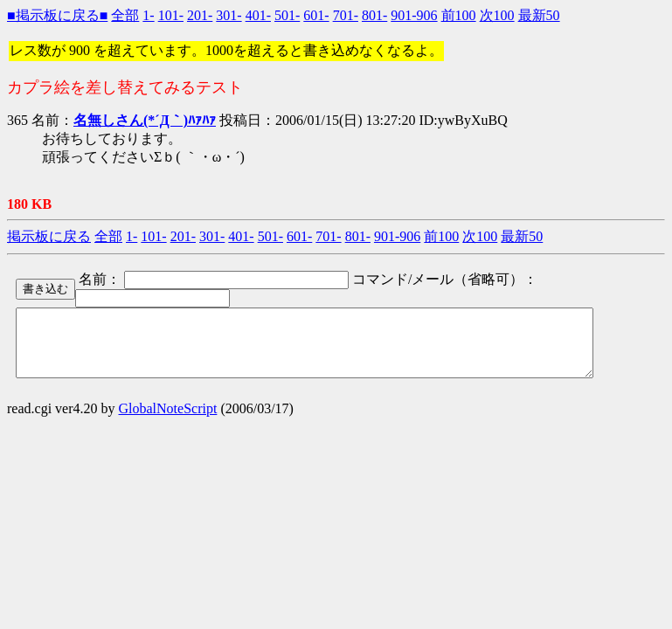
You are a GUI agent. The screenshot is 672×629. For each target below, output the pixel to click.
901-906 (414, 15)
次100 (497, 15)
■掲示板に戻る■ (57, 15)
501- (287, 15)
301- (229, 15)
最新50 (539, 15)
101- (171, 15)
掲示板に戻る (49, 236)
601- (316, 15)
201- (200, 15)
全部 (125, 15)
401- (258, 15)
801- (374, 15)
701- (346, 15)
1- (148, 15)
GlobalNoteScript (168, 422)
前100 (459, 15)
